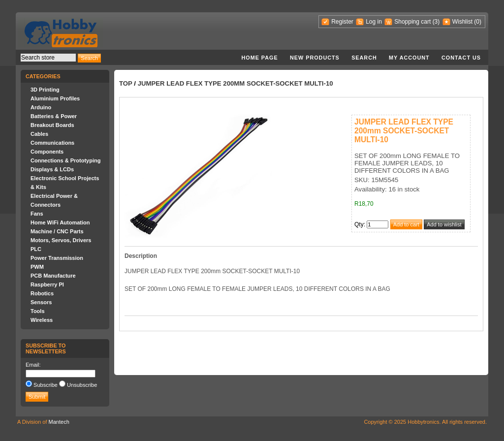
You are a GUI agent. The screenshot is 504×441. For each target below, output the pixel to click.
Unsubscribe (82, 385)
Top (126, 83)
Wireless (42, 320)
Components (47, 152)
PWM (37, 267)
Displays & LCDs (52, 169)
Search (364, 58)
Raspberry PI (47, 284)
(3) (436, 22)
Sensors (41, 302)
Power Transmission (57, 258)
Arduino (41, 107)
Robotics (42, 293)
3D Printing (45, 90)
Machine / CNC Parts (57, 231)
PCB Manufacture (53, 276)
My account (409, 58)
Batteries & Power (54, 116)
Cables (39, 134)
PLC (36, 249)
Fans (37, 214)
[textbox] (48, 58)
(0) (478, 22)
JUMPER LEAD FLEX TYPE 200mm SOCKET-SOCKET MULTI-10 (236, 83)
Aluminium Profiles (55, 98)
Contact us (461, 58)
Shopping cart (412, 22)
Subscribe (46, 385)
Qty (359, 224)
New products (315, 58)
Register (342, 22)
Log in (374, 22)
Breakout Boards (52, 125)
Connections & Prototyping (65, 160)
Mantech (59, 422)
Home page (259, 58)
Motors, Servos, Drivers (61, 240)
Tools (38, 311)
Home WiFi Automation (60, 222)
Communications (52, 143)
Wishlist (462, 22)
